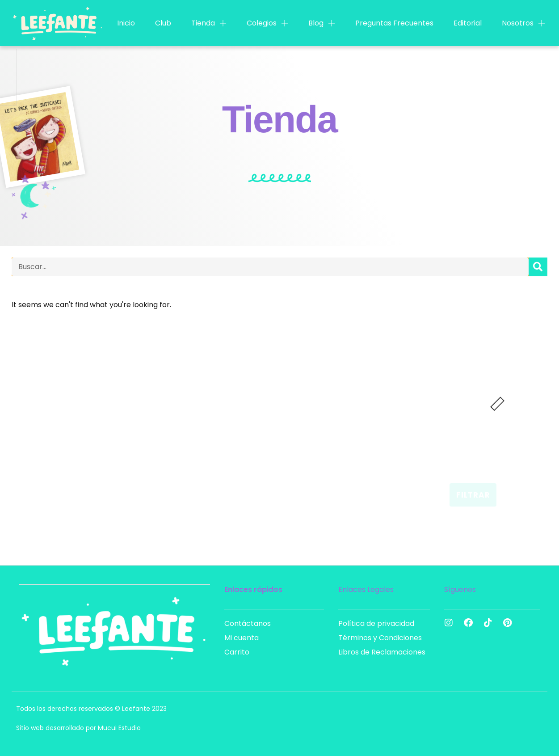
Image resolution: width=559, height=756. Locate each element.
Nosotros (523, 23)
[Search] (538, 267)
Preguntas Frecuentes (394, 23)
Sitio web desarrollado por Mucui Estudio (78, 728)
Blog (322, 23)
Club (163, 23)
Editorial (468, 23)
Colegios (267, 23)
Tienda (209, 23)
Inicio (126, 23)
